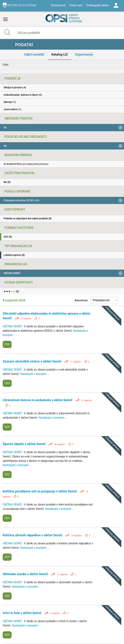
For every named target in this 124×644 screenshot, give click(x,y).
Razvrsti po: (81, 300)
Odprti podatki (34, 54)
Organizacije (84, 54)
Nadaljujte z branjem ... (35, 374)
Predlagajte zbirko (98, 5)
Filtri (6, 65)
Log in (116, 5)
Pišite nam (76, 5)
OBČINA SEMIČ (13, 326)
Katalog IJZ (60, 54)
